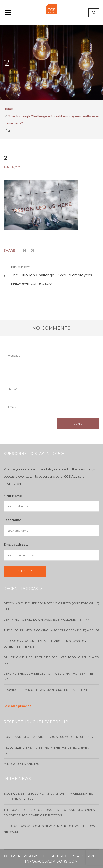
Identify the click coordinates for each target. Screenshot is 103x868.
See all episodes (18, 706)
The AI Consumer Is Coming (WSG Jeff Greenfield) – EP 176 (51, 630)
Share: (10, 250)
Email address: (16, 545)
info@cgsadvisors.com (51, 861)
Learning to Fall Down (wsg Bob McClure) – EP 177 (46, 620)
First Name (13, 496)
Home (8, 109)
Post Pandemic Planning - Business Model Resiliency (49, 737)
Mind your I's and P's (21, 764)
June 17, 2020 (13, 167)
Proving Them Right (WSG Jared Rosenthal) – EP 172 (47, 690)
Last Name (13, 520)
